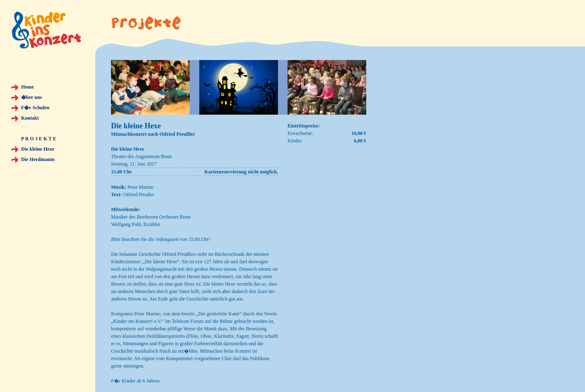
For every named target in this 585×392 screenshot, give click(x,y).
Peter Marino (141, 187)
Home (28, 87)
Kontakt (30, 118)
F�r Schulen (35, 108)
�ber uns (31, 97)
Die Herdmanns (38, 159)
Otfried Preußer (139, 195)
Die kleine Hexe (38, 149)
